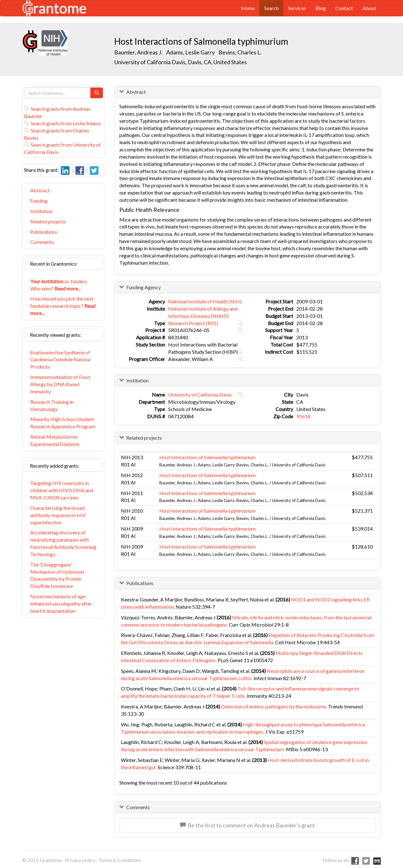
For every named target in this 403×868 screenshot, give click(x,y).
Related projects (48, 221)
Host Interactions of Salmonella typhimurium (207, 457)
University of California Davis (200, 395)
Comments (42, 242)
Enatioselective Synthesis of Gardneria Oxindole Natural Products (60, 360)
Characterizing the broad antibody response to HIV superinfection (58, 515)
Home (248, 8)
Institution (41, 211)
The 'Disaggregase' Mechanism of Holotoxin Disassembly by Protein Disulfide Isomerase (57, 575)
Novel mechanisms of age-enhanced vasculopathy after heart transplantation (61, 603)
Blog (321, 8)
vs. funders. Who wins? (59, 285)
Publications (44, 232)
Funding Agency (144, 287)
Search (271, 8)
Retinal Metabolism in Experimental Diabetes (55, 440)
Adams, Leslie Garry (190, 52)
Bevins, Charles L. (240, 52)
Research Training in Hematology (52, 405)
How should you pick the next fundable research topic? (63, 306)
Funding (39, 201)
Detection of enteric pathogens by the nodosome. (274, 706)
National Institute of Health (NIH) (205, 301)
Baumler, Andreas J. (138, 52)
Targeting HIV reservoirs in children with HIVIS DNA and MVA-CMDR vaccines (62, 490)
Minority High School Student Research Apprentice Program (63, 423)
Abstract (40, 190)
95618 (303, 416)
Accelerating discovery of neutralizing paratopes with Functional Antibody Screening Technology (63, 543)
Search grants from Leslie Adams (62, 123)
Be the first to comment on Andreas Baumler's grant (247, 825)
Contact (344, 8)
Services (297, 8)
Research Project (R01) (193, 323)
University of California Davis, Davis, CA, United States (181, 62)
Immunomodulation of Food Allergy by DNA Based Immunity (60, 384)
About (369, 8)
